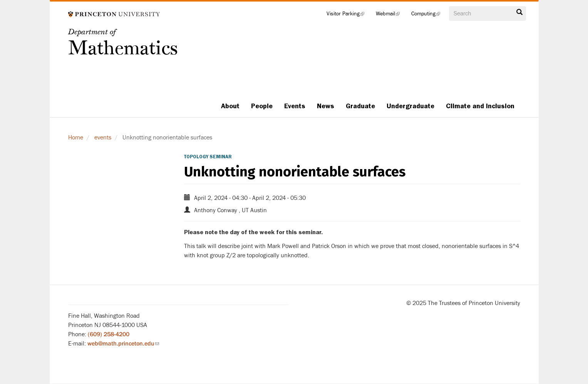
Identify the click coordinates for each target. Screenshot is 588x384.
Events (295, 106)
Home (76, 138)
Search (519, 12)
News (326, 106)
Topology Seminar (208, 157)
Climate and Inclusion (480, 106)
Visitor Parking (348, 15)
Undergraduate (410, 106)
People (262, 106)
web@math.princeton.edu (123, 344)
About (230, 106)
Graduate (360, 106)
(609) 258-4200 (109, 334)
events (103, 138)
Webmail (391, 15)
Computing (429, 15)
